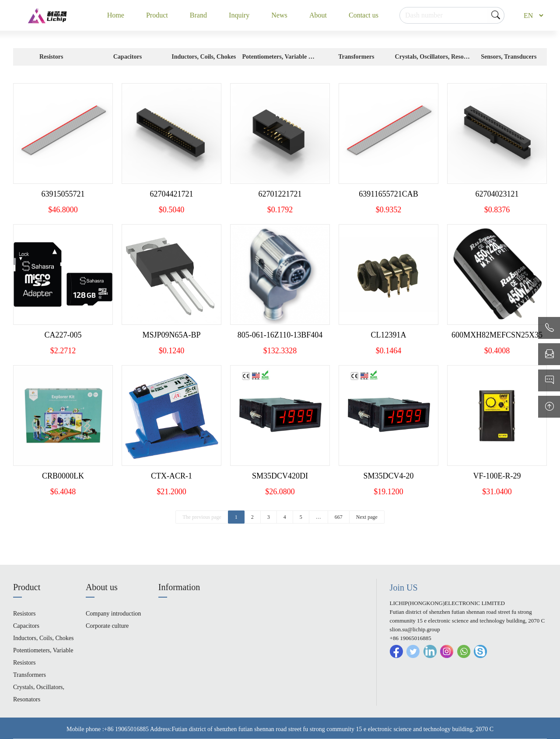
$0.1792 (280, 210)
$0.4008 (497, 351)
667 (339, 517)
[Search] (452, 15)
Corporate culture (107, 626)
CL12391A (389, 335)
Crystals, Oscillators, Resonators (433, 60)
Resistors (51, 57)
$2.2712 (63, 351)
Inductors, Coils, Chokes (204, 57)
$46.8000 (63, 210)
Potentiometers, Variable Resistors (280, 60)
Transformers (356, 57)
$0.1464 (389, 351)
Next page (367, 517)
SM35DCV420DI (280, 476)
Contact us (364, 15)
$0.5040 (172, 210)
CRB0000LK (63, 476)
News (279, 15)
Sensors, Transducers (509, 57)
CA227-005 (63, 335)
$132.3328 (280, 351)
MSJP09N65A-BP (171, 335)
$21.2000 (171, 492)
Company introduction (113, 614)
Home (116, 15)
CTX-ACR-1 (171, 476)
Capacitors (128, 57)
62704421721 (172, 194)
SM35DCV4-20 (388, 476)
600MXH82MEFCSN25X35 (497, 335)
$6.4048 (63, 492)
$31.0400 (497, 492)
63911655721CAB (388, 194)
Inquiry (239, 15)
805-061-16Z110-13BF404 (280, 335)
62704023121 (497, 194)
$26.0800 (280, 492)
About (318, 15)
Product (157, 15)
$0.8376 (497, 210)
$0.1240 (172, 351)
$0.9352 (389, 210)
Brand (198, 15)
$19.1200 (388, 492)
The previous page (202, 517)
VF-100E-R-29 (497, 476)
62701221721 (280, 194)
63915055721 (63, 194)
